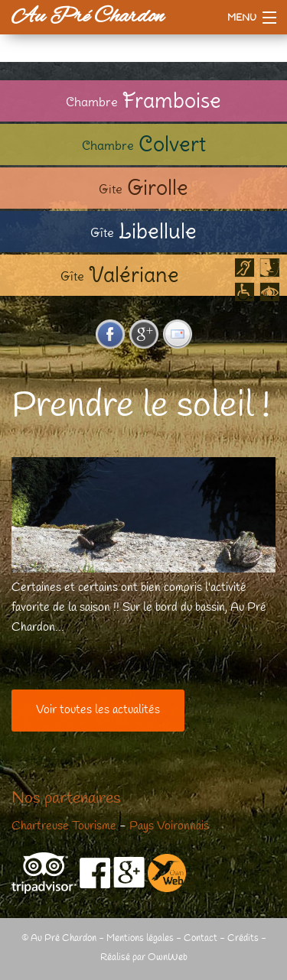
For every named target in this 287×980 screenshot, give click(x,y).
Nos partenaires (66, 799)
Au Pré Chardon (88, 17)
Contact (201, 938)
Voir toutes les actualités (98, 710)
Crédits (243, 938)
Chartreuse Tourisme (64, 826)
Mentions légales (140, 938)
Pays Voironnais (169, 826)
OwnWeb (168, 957)
